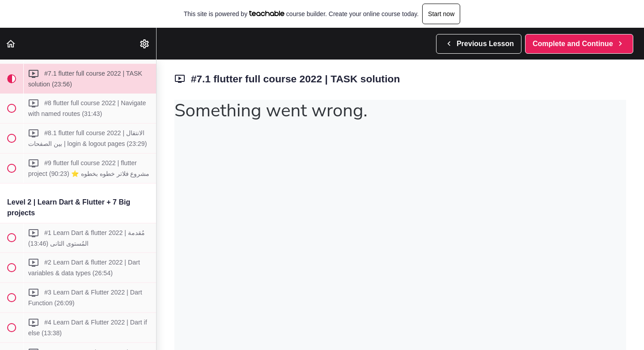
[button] (11, 44)
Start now (441, 14)
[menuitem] (145, 44)
